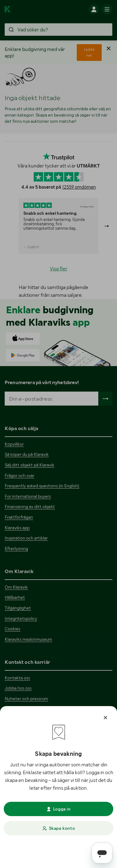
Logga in (58, 809)
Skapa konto (58, 828)
